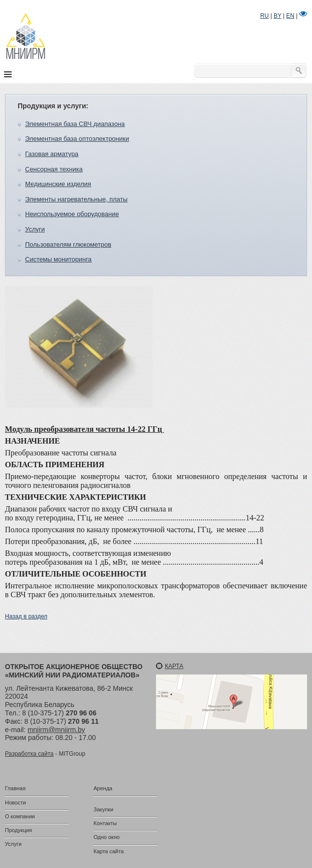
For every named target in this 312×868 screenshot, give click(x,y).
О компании (20, 816)
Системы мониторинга (58, 259)
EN (291, 16)
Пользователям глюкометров (68, 244)
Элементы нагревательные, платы (76, 199)
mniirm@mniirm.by (56, 730)
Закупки (103, 809)
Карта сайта (109, 851)
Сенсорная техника (54, 169)
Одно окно (107, 837)
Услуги (35, 229)
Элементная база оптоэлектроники (77, 139)
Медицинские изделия (58, 184)
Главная (15, 788)
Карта (174, 666)
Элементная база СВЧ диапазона (75, 124)
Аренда (103, 788)
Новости (16, 803)
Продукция (18, 830)
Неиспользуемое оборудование (72, 214)
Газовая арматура (52, 154)
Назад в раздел (26, 616)
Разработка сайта (29, 754)
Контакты (105, 823)
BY (278, 16)
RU (265, 16)
